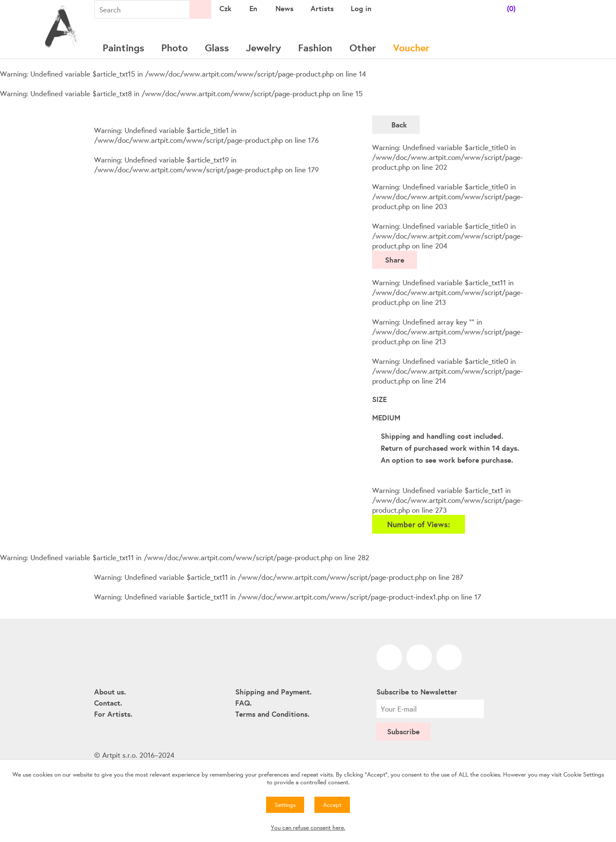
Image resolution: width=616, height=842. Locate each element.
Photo (175, 48)
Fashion (315, 48)
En (253, 8)
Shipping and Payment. (273, 692)
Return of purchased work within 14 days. (450, 448)
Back (399, 125)
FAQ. (243, 703)
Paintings (123, 48)
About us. (110, 692)
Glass (217, 48)
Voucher (411, 48)
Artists (322, 8)
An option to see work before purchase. (447, 460)
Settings (285, 805)
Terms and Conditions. (272, 714)
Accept (332, 805)
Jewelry (264, 48)
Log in (361, 8)
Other (363, 48)
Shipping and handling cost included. (442, 436)
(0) (511, 8)
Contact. (108, 703)
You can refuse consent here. (308, 827)
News (284, 8)
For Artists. (113, 714)
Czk (225, 8)
